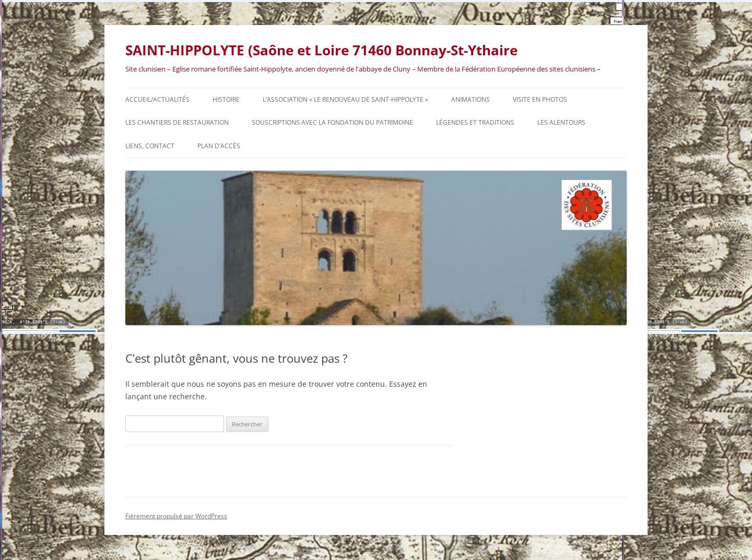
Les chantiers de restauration (177, 122)
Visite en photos (540, 99)
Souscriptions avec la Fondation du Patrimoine (332, 122)
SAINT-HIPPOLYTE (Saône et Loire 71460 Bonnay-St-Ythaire (321, 50)
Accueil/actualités (157, 99)
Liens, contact (150, 146)
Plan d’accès (219, 146)
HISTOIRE (226, 99)
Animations (471, 99)
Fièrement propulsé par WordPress (176, 516)
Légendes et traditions (475, 122)
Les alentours (561, 122)
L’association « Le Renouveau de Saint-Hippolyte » (345, 99)
